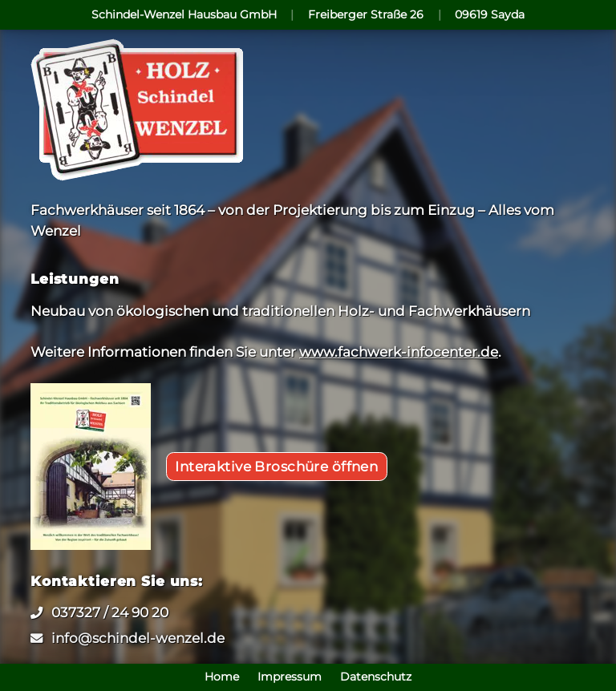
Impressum (290, 677)
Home (222, 677)
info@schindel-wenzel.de (138, 638)
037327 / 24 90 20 (110, 612)
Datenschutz (376, 677)
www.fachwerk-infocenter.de (399, 352)
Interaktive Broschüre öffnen (276, 466)
